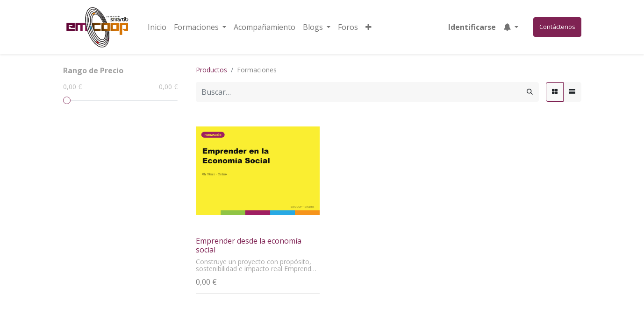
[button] (369, 27)
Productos (211, 70)
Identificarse (472, 27)
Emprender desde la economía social (249, 245)
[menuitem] (157, 27)
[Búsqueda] (530, 92)
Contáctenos (557, 27)
